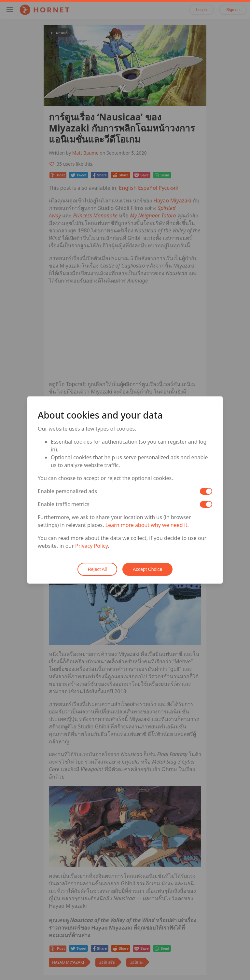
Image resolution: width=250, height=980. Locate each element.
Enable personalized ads (67, 491)
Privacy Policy (91, 546)
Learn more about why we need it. (147, 525)
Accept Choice (147, 569)
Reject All (97, 569)
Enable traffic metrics (64, 504)
